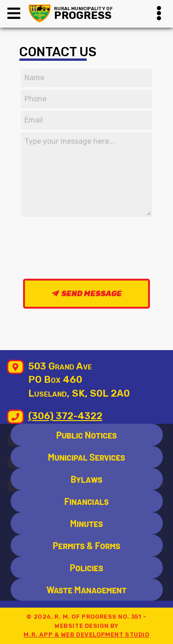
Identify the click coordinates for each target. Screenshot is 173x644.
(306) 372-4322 (65, 416)
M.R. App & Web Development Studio (86, 635)
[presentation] (93, 247)
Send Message (92, 294)
